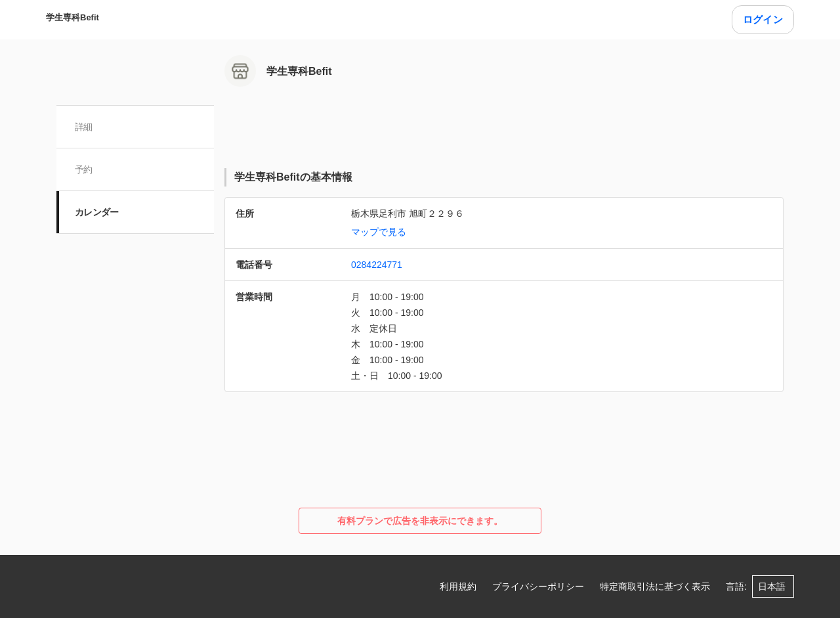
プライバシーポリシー (538, 586)
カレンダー (97, 212)
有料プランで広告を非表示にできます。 (420, 521)
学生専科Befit (73, 17)
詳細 (84, 127)
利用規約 (458, 586)
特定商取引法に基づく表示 (655, 586)
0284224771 (377, 265)
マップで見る (379, 232)
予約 (84, 169)
